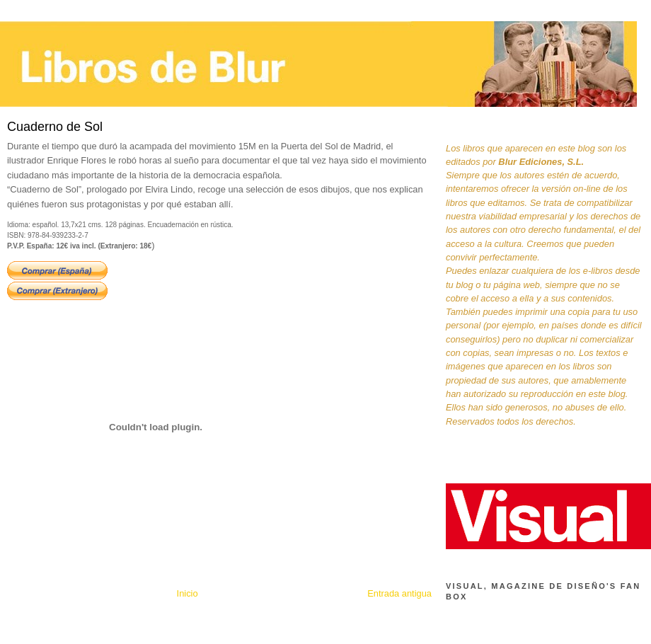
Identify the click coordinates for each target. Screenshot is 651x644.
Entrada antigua (399, 593)
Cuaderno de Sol (55, 127)
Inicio (188, 593)
